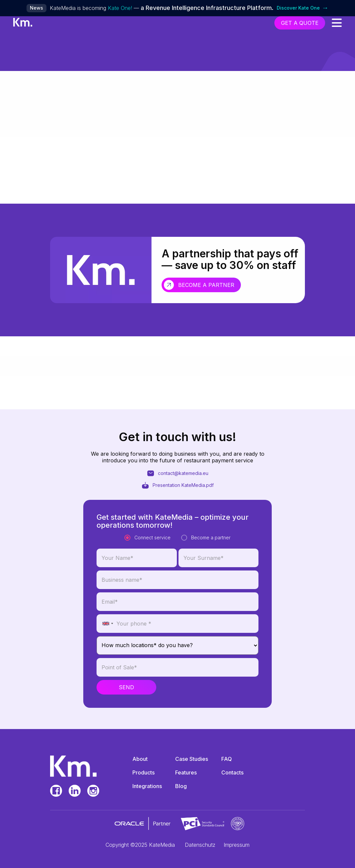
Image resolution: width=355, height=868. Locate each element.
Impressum (237, 845)
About (140, 759)
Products (143, 772)
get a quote (300, 23)
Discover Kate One (303, 8)
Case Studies (192, 759)
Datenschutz (200, 845)
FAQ (227, 759)
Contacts (232, 772)
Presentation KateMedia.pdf (177, 514)
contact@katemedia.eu (177, 502)
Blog (181, 786)
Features (186, 772)
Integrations (147, 786)
